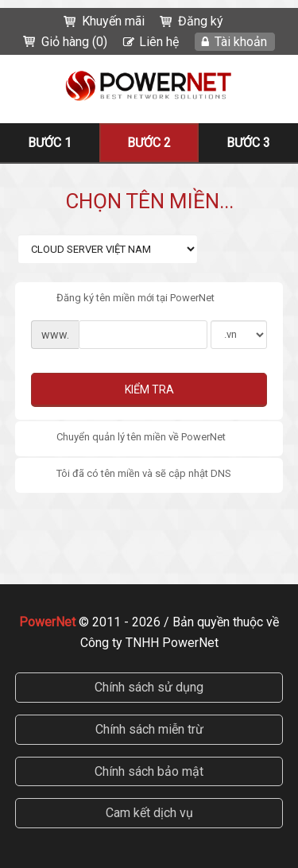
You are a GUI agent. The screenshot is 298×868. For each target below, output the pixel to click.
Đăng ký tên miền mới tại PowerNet (123, 299)
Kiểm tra (149, 389)
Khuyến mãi (113, 21)
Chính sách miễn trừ (149, 729)
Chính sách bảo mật (149, 771)
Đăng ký (201, 21)
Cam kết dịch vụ (149, 813)
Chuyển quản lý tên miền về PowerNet (128, 438)
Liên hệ (159, 42)
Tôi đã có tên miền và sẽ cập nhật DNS (131, 475)
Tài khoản (241, 42)
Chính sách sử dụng (149, 687)
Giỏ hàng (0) (74, 42)
